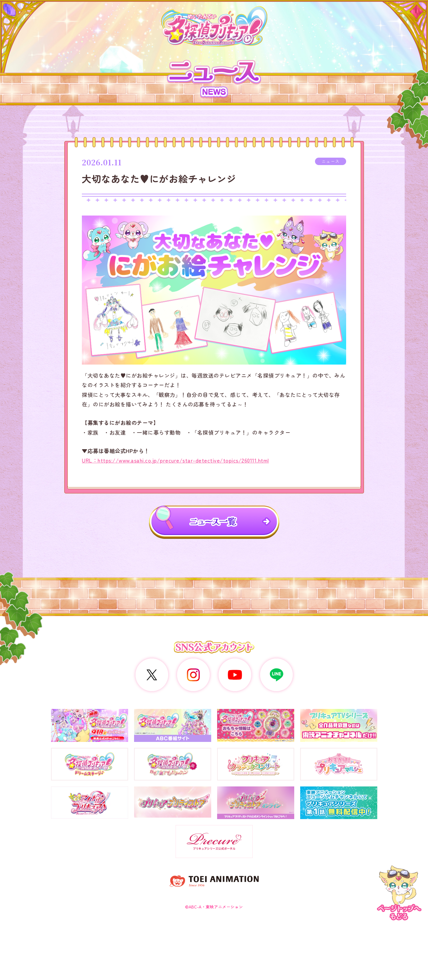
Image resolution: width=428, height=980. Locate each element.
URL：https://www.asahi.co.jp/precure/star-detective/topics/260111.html (175, 460)
